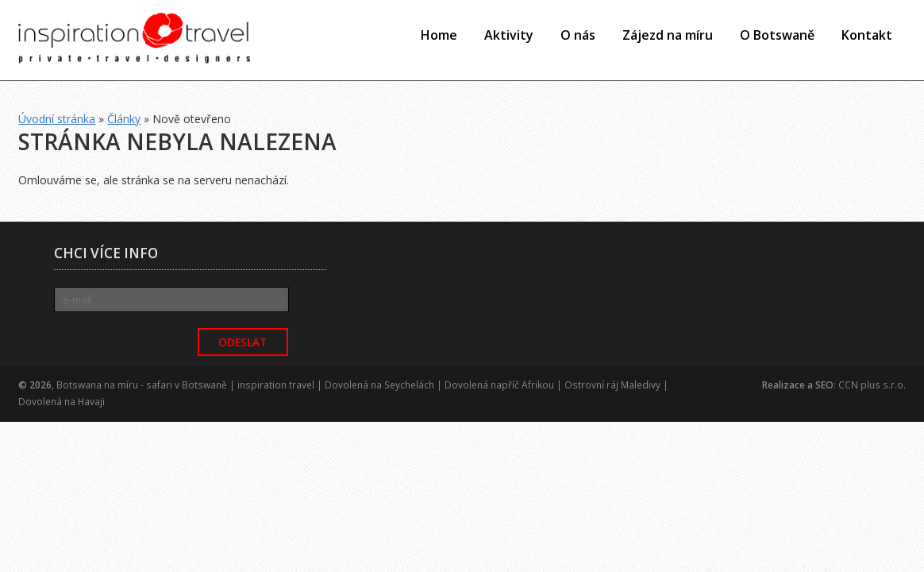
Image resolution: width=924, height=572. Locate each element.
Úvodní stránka (57, 119)
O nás (578, 35)
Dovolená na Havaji (62, 402)
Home (439, 35)
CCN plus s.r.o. (872, 385)
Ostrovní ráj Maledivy (612, 385)
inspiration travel (276, 385)
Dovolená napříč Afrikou (499, 385)
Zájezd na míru (668, 35)
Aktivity (509, 35)
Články (124, 119)
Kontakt (867, 35)
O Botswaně (777, 35)
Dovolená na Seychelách (379, 385)
